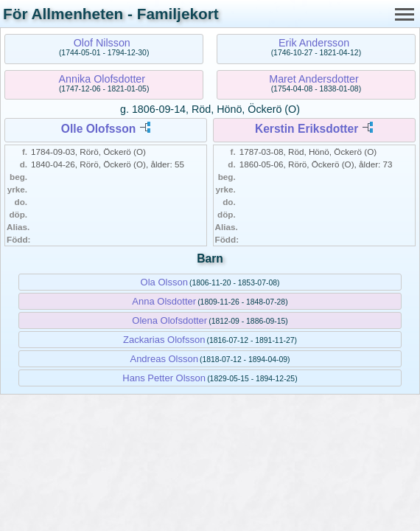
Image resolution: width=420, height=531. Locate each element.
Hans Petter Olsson (164, 378)
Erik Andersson (314, 43)
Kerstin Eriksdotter (307, 129)
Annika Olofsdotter (102, 79)
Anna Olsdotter (164, 301)
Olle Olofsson (98, 129)
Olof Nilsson (102, 43)
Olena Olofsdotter (169, 320)
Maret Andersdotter (314, 79)
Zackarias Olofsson (164, 340)
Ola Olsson (164, 282)
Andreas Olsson (164, 359)
